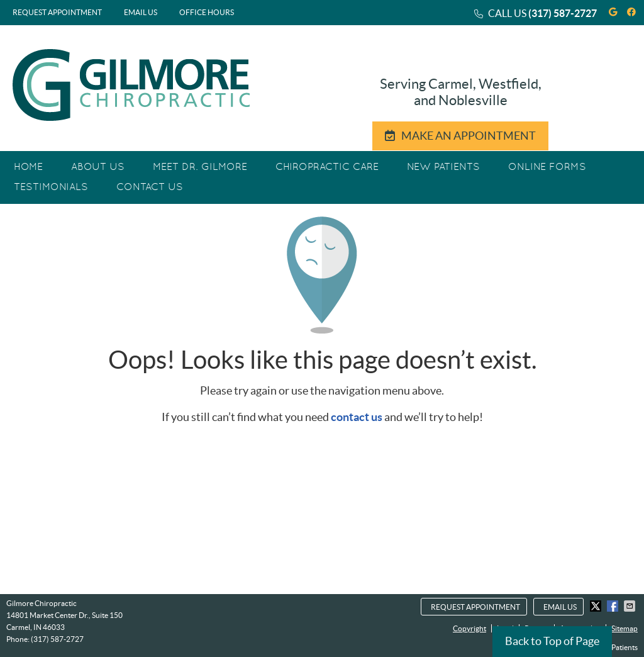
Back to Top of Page (552, 641)
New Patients (443, 167)
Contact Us (150, 188)
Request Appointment (57, 12)
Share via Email (631, 606)
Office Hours (207, 12)
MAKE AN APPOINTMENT (460, 136)
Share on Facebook (614, 606)
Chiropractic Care (327, 167)
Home (28, 167)
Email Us (141, 12)
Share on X (597, 606)
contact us (357, 417)
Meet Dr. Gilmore (200, 167)
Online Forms (547, 167)
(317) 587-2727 (563, 13)
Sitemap (625, 628)
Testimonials (51, 188)
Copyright (469, 628)
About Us (98, 167)
